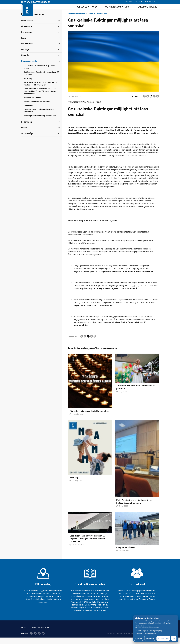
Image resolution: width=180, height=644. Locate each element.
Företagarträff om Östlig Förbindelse (40, 122)
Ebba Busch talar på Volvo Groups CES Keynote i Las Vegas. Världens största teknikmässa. (40, 98)
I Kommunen (27, 50)
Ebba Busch (26, 33)
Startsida (128, 2)
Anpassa (139, 638)
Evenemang (27, 39)
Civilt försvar (27, 27)
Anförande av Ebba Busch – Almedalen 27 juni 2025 (41, 80)
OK (174, 638)
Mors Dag (28, 85)
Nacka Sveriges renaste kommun (38, 108)
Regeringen (26, 128)
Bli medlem (139, 2)
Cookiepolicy (139, 633)
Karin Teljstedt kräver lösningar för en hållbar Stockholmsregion (40, 90)
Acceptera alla (163, 638)
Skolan (24, 134)
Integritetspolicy (150, 633)
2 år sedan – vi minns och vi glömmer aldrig (40, 74)
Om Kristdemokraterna (117, 10)
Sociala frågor (28, 140)
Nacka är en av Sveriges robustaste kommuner (39, 117)
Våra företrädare (147, 10)
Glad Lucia (28, 112)
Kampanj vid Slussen (33, 104)
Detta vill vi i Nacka (87, 10)
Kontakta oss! (151, 2)
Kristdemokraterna (40, 634)
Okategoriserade (29, 68)
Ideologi (25, 56)
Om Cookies (132, 640)
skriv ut (136, 103)
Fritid (24, 44)
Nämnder (25, 62)
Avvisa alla (150, 638)
